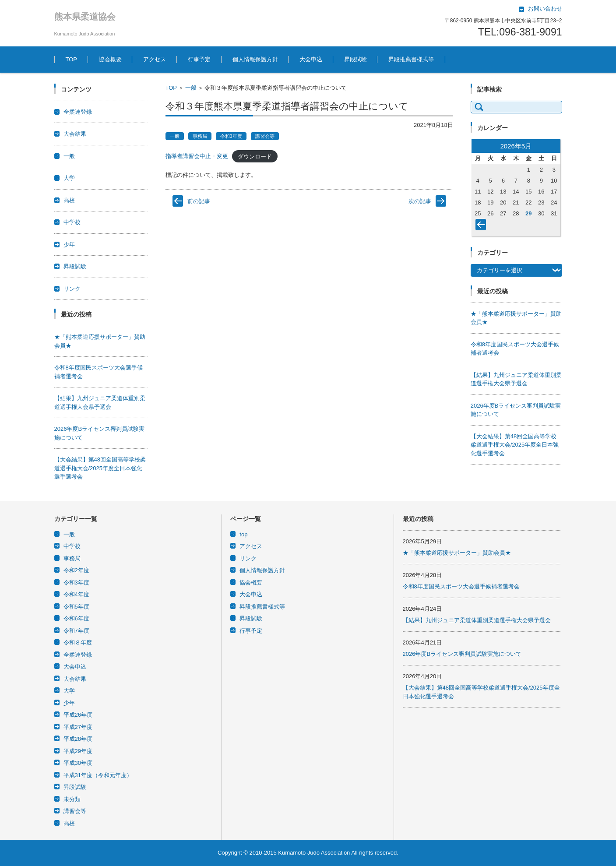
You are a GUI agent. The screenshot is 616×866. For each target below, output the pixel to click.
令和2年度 (76, 570)
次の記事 (420, 201)
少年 (69, 245)
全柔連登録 (78, 112)
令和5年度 (76, 607)
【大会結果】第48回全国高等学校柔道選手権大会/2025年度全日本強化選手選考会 (100, 468)
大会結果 (75, 134)
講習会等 (265, 136)
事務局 (200, 136)
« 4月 (482, 226)
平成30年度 (78, 763)
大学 (69, 178)
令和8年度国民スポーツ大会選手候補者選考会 (461, 586)
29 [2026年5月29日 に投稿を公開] (528, 213)
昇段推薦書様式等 (411, 59)
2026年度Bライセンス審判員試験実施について (462, 654)
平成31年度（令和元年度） (98, 775)
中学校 (72, 222)
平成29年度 (78, 751)
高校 (69, 200)
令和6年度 (76, 618)
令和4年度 (76, 594)
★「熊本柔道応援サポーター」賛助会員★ (457, 553)
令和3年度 (231, 136)
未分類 (72, 799)
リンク (72, 289)
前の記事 (199, 201)
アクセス (155, 59)
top (243, 534)
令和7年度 (76, 631)
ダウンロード (255, 156)
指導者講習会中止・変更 (197, 156)
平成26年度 (78, 715)
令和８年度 (78, 642)
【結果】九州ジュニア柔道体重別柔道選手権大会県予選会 (477, 620)
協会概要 (110, 59)
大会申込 (311, 59)
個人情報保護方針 (255, 59)
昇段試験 (356, 59)
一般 (191, 88)
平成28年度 (78, 739)
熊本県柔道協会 (85, 17)
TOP (72, 59)
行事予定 (199, 59)
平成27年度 (78, 727)
